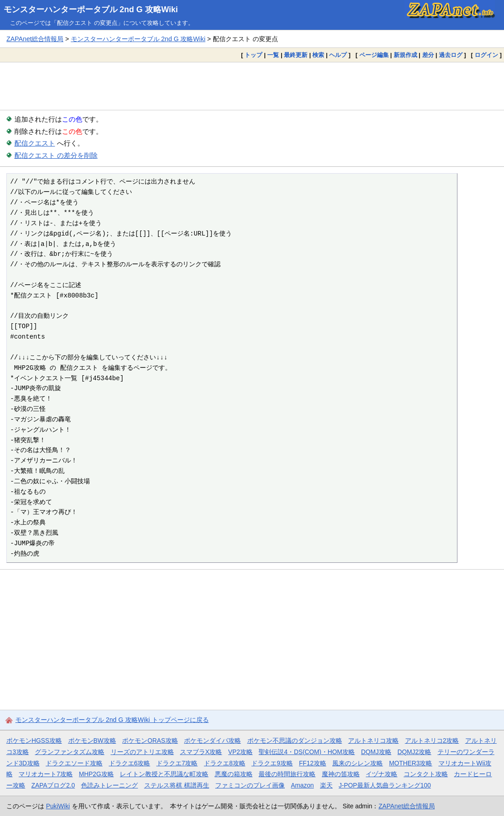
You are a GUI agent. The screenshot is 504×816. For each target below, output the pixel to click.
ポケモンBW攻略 (92, 741)
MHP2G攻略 (97, 774)
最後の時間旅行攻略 (287, 774)
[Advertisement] (252, 86)
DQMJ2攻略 (414, 752)
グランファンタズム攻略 (70, 752)
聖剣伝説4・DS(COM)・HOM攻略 (307, 752)
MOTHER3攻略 (411, 763)
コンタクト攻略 (426, 774)
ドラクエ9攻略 (272, 763)
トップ (253, 55)
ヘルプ (338, 55)
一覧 (273, 55)
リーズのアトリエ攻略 (142, 752)
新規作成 (405, 55)
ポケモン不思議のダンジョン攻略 (295, 741)
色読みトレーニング (109, 785)
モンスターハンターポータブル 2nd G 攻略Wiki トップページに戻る (112, 720)
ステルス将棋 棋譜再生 (177, 785)
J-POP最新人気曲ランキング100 (385, 785)
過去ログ (451, 55)
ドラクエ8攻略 (225, 763)
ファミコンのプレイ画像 (250, 785)
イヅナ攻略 (382, 774)
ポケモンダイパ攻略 (212, 741)
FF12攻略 (312, 763)
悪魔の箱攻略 (234, 774)
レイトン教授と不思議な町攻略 (164, 774)
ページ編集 (374, 55)
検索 (318, 55)
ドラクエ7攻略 (177, 763)
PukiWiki (58, 806)
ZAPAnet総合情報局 (35, 39)
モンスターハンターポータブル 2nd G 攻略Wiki (91, 9)
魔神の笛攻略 (341, 774)
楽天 (326, 785)
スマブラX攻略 (201, 752)
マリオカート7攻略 (46, 774)
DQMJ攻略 (376, 752)
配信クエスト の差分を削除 (56, 155)
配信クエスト (35, 143)
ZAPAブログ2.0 (53, 785)
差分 (428, 55)
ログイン (486, 55)
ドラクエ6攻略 (130, 763)
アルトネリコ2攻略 (432, 741)
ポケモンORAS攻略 (150, 741)
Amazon (303, 785)
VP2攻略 (240, 752)
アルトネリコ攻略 (373, 741)
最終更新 (296, 55)
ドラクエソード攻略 (74, 763)
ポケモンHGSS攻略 (34, 741)
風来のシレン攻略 (358, 763)
